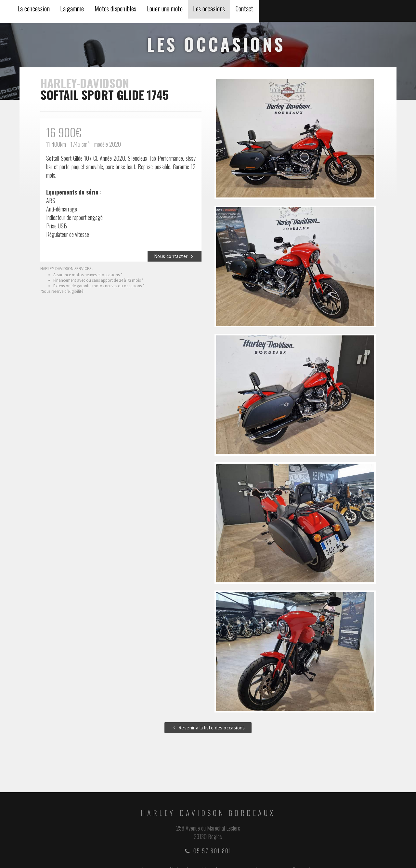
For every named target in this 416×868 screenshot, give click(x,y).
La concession (177, 11)
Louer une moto (316, 11)
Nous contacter (175, 257)
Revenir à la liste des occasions (208, 729)
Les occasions (363, 11)
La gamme (218, 11)
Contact (401, 11)
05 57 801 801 (208, 852)
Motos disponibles (264, 11)
